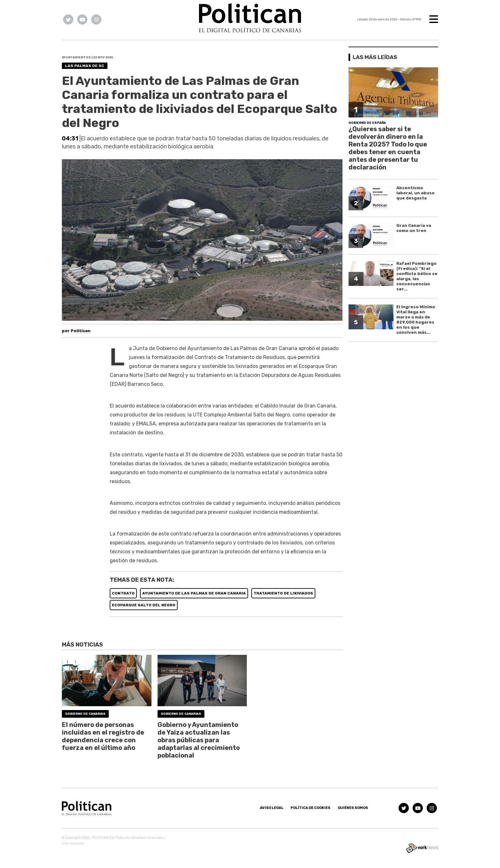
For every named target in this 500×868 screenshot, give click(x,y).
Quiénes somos (353, 808)
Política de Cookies (310, 808)
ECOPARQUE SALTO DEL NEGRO (144, 605)
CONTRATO (123, 593)
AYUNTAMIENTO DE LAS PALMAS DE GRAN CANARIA (194, 593)
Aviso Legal (272, 808)
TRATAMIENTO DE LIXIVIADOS (283, 593)
